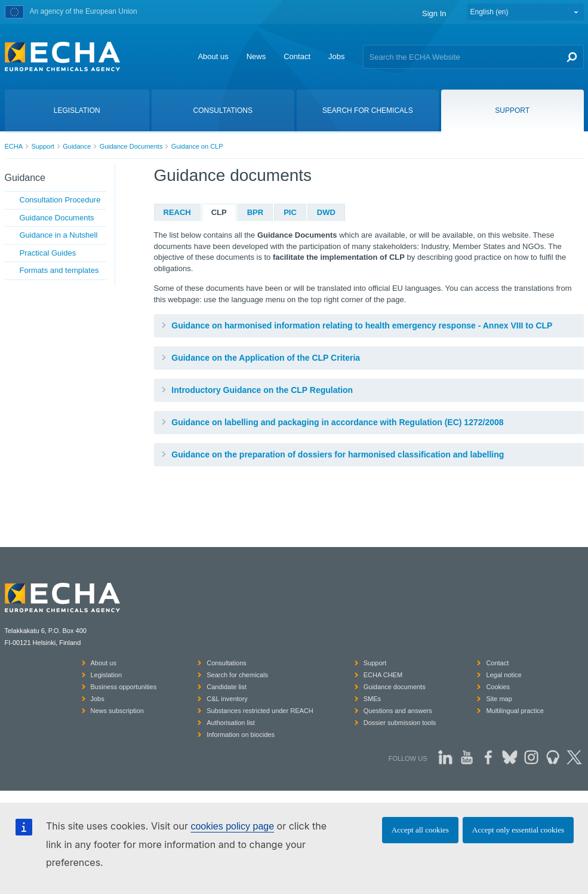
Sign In (434, 13)
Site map (499, 699)
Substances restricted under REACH (260, 711)
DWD (326, 212)
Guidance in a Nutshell (59, 235)
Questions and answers (398, 711)
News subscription (117, 711)
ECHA (14, 146)
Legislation (107, 675)
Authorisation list (231, 723)
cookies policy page (232, 826)
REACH (177, 212)
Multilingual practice (515, 711)
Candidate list (227, 687)
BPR (255, 212)
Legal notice (504, 675)
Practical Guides (48, 253)
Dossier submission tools (400, 723)
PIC (290, 212)
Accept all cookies (420, 830)
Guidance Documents (131, 146)
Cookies (498, 687)
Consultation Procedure (60, 200)
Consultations (227, 663)
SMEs (372, 699)
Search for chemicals (237, 675)
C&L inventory (227, 699)
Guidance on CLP (197, 146)
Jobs (336, 56)
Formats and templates (59, 270)
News (256, 56)
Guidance (77, 146)
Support (43, 146)
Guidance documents (395, 687)
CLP (219, 212)
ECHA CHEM (383, 675)
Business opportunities (124, 687)
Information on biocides (241, 735)
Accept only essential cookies (518, 830)
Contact (297, 56)
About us (213, 56)
